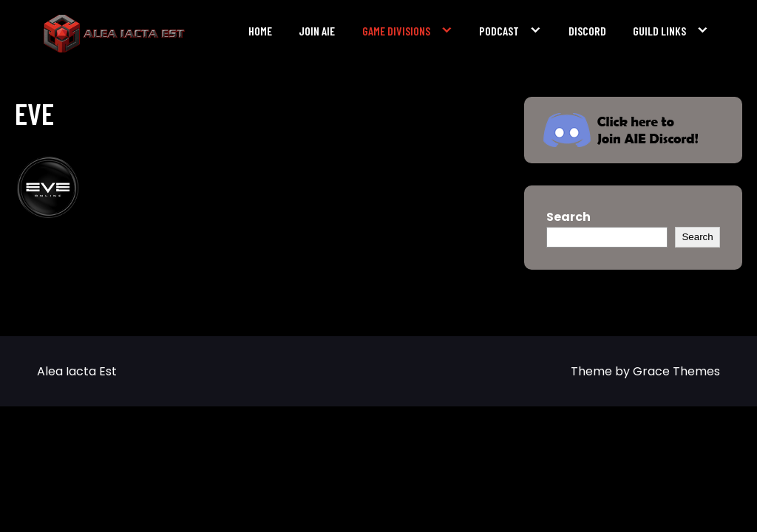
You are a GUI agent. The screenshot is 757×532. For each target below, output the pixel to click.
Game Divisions (396, 31)
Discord (587, 31)
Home (260, 31)
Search (568, 217)
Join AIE (317, 31)
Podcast (499, 31)
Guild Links (659, 31)
